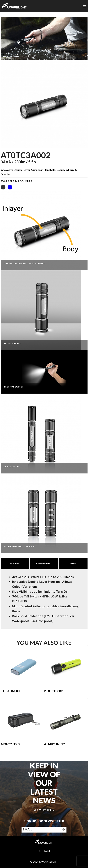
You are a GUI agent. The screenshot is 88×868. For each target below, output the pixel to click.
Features (15, 564)
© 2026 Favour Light (44, 862)
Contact (44, 851)
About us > (44, 810)
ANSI (73, 564)
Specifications (44, 564)
